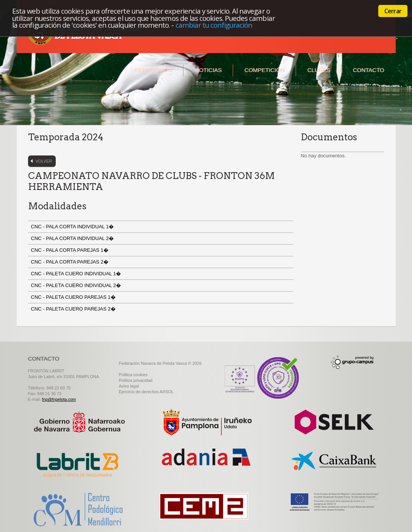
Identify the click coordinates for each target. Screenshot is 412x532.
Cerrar (393, 11)
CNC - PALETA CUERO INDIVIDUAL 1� (77, 274)
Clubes (319, 70)
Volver (44, 161)
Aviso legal (129, 386)
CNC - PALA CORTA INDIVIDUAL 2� (73, 238)
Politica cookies (133, 375)
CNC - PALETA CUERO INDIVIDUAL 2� (77, 285)
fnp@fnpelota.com (59, 399)
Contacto (369, 70)
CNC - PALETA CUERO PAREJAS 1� (74, 297)
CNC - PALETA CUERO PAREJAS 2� (74, 309)
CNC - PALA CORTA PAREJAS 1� (70, 250)
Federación (154, 70)
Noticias (208, 70)
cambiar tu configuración (214, 25)
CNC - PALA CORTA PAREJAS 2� (70, 262)
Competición (265, 70)
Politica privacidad (136, 380)
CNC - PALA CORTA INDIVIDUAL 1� (73, 227)
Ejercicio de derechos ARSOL (146, 392)
